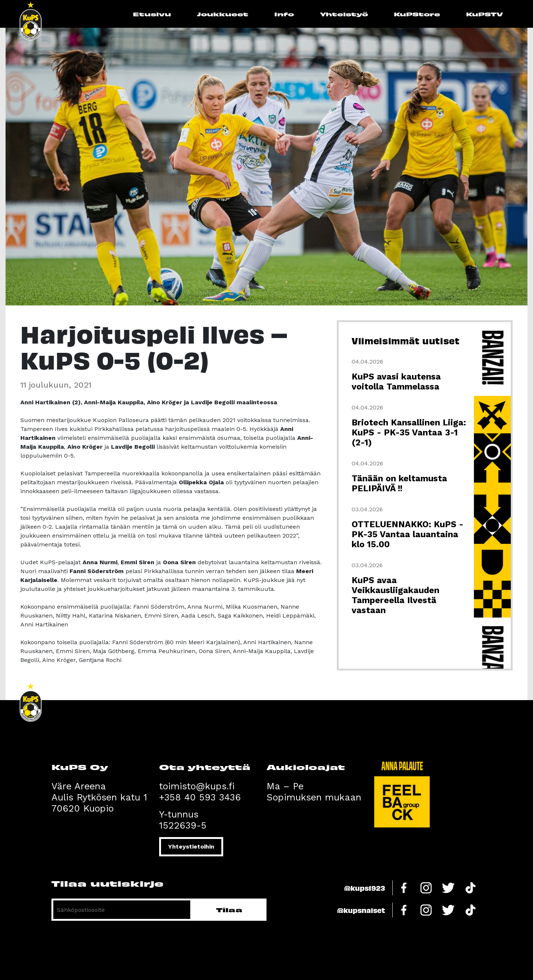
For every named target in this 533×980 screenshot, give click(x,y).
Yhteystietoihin (191, 847)
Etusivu (152, 14)
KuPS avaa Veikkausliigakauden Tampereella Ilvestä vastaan (395, 595)
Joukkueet (223, 14)
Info (284, 14)
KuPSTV (485, 14)
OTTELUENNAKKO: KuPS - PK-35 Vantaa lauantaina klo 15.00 (408, 534)
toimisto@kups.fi (197, 786)
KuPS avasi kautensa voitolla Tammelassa (396, 382)
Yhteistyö (344, 14)
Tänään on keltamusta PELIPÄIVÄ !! (399, 484)
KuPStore (417, 14)
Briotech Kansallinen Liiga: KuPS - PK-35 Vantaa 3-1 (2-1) (409, 433)
